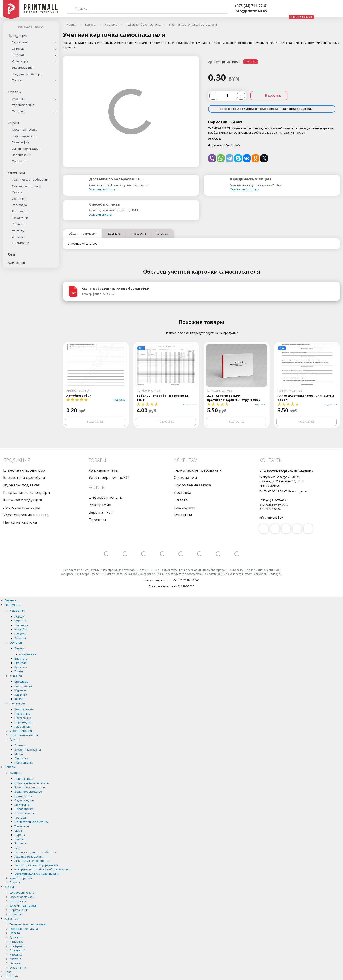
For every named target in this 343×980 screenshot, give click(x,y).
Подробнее (95, 422)
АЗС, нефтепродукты (29, 856)
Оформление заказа (27, 186)
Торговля (21, 818)
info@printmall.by (251, 11)
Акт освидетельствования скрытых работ (306, 398)
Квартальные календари (27, 492)
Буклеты (20, 621)
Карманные (23, 726)
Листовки (21, 625)
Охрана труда (24, 779)
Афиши (19, 616)
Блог (12, 255)
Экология (21, 843)
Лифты (19, 839)
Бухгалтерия (23, 796)
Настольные (23, 718)
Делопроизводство (28, 792)
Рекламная (20, 42)
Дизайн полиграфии (26, 149)
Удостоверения (23, 68)
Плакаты (18, 111)
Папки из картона (20, 522)
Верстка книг (21, 155)
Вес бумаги (20, 211)
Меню (19, 754)
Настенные (22, 714)
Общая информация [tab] (83, 234)
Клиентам (16, 173)
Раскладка (19, 205)
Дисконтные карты (28, 750)
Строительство (25, 813)
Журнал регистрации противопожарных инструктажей (234, 398)
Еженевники (23, 686)
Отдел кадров (24, 800)
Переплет (19, 161)
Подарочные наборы (27, 74)
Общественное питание (32, 822)
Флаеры (20, 638)
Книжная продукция (23, 500)
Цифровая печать (25, 136)
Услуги (13, 123)
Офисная (18, 49)
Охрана (20, 835)
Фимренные (28, 654)
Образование (24, 809)
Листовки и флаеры (22, 507)
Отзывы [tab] (163, 234)
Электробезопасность (30, 787)
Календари (20, 61)
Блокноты (21, 658)
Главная (10, 600)
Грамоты (21, 745)
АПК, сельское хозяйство (32, 861)
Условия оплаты (101, 214)
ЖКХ (17, 848)
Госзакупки (20, 218)
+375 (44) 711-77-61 (251, 6)
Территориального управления (37, 865)
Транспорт (22, 826)
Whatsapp (290, 9)
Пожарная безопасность (32, 783)
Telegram (301, 9)
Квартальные (24, 709)
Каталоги (21, 695)
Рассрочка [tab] (139, 234)
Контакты (16, 262)
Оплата (17, 192)
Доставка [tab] (114, 234)
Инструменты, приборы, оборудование (42, 869)
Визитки (20, 663)
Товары (14, 92)
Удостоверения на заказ (26, 515)
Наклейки (21, 629)
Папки (19, 671)
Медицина (22, 805)
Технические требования (30, 180)
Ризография (20, 142)
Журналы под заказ (21, 485)
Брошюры (22, 682)
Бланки (19, 648)
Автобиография (79, 396)
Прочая (17, 80)
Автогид (18, 230)
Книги (19, 699)
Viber (280, 9)
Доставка (19, 199)
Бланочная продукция (24, 470)
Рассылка (19, 224)
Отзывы (18, 237)
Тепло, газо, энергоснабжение (36, 852)
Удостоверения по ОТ (109, 477)
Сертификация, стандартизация (37, 874)
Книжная (18, 55)
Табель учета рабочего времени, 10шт (163, 398)
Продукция (17, 36)
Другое (14, 739)
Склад (18, 830)
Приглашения (24, 762)
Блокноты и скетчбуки (24, 477)
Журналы (19, 99)
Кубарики (21, 667)
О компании (21, 243)
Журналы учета (103, 470)
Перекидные (23, 722)
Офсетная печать (25, 130)
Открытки (21, 758)
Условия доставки (102, 189)
